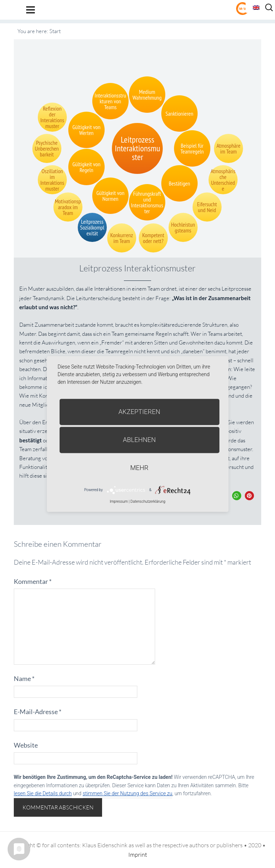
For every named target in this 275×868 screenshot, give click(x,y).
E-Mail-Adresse (38, 712)
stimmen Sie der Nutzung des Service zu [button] (128, 793)
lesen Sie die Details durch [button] (43, 793)
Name (24, 678)
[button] (237, 496)
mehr (139, 468)
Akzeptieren (139, 412)
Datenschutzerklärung (148, 501)
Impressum (119, 501)
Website (26, 745)
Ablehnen (139, 440)
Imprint (138, 855)
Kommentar (33, 581)
